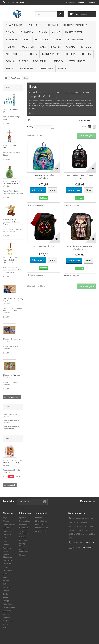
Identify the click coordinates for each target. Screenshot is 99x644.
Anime (56, 32)
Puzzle (23, 61)
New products (12, 88)
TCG (5, 628)
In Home (86, 47)
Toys (5, 518)
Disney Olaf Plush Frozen (12, 421)
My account (41, 513)
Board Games (76, 39)
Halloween (27, 68)
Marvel (58, 39)
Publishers (28, 47)
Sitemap (22, 555)
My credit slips (41, 521)
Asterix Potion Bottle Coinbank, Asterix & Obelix (12, 184)
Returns (22, 537)
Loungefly (26, 32)
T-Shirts (32, 54)
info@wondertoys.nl (85, 547)
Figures (56, 47)
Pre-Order (35, 25)
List (94, 127)
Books (10, 61)
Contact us (71, 2)
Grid (90, 127)
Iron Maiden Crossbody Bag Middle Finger (80, 247)
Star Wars (12, 39)
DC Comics (42, 39)
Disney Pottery (9, 607)
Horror (11, 47)
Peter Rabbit (77, 61)
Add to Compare (36, 205)
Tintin (10, 68)
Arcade (71, 47)
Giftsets (70, 54)
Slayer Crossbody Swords (43, 246)
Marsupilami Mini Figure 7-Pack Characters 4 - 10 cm (12, 260)
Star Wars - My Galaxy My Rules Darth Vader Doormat (13, 301)
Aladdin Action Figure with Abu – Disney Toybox (13, 463)
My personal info (42, 528)
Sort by (30, 127)
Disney (10, 32)
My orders (39, 518)
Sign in (92, 2)
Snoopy (58, 61)
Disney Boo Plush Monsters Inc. (12, 427)
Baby (27, 39)
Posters (86, 54)
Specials (10, 438)
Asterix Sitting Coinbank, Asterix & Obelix (12, 222)
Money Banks (51, 54)
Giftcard (52, 25)
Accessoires (13, 54)
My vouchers (40, 531)
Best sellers (24, 524)
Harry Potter (74, 32)
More (31, 113)
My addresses (41, 524)
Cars (43, 47)
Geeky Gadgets (9, 524)
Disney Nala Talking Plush (12, 416)
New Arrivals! (14, 25)
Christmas (46, 68)
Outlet (63, 68)
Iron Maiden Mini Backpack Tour (80, 177)
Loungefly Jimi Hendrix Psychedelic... (43, 177)
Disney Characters (75, 25)
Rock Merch (41, 61)
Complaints (24, 540)
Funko (43, 32)
